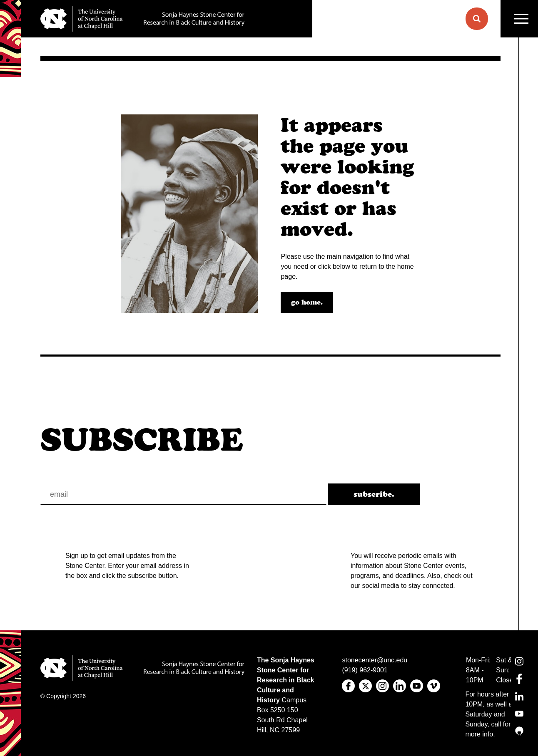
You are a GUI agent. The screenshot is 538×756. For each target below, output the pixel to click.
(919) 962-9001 (365, 670)
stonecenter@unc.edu (375, 660)
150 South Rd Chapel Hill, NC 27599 (282, 720)
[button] (477, 19)
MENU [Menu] (521, 19)
